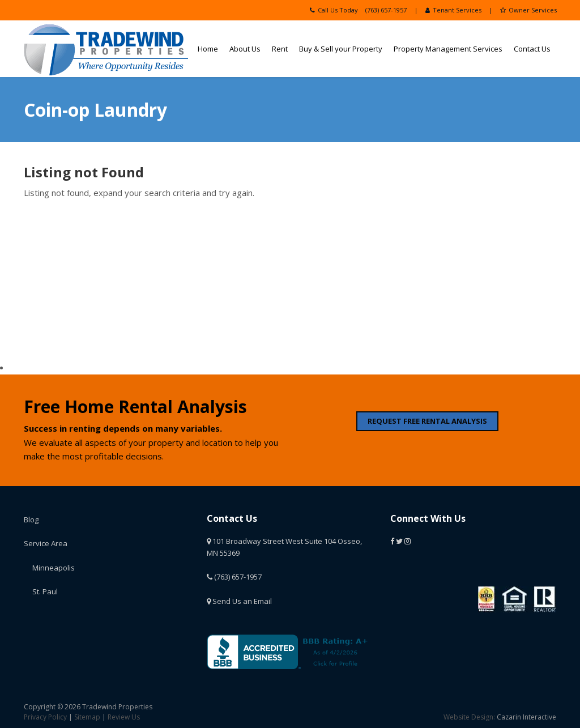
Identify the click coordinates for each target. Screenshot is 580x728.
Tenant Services (453, 10)
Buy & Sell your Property (341, 49)
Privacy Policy (45, 717)
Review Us (124, 717)
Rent (280, 49)
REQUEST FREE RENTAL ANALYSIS (427, 421)
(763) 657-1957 (386, 10)
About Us (245, 49)
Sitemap (87, 717)
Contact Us (532, 49)
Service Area (46, 543)
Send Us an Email (239, 601)
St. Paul (45, 591)
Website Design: (469, 717)
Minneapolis (54, 568)
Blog (31, 520)
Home (208, 49)
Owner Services (528, 10)
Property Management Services (448, 49)
